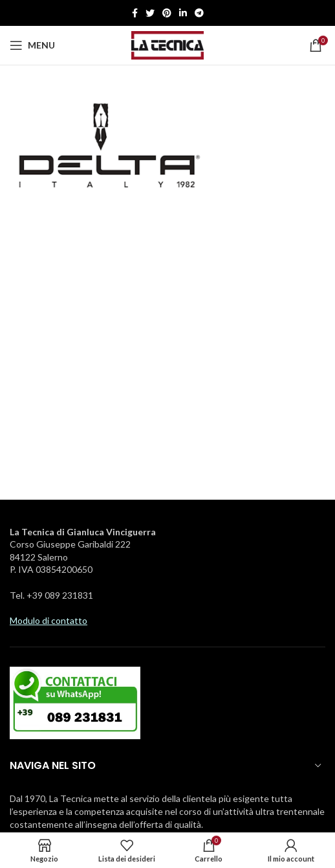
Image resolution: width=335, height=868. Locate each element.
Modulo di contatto (49, 620)
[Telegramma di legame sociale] (199, 13)
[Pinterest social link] (167, 13)
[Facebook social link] (135, 13)
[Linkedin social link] (183, 13)
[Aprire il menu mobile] (32, 45)
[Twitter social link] (150, 13)
